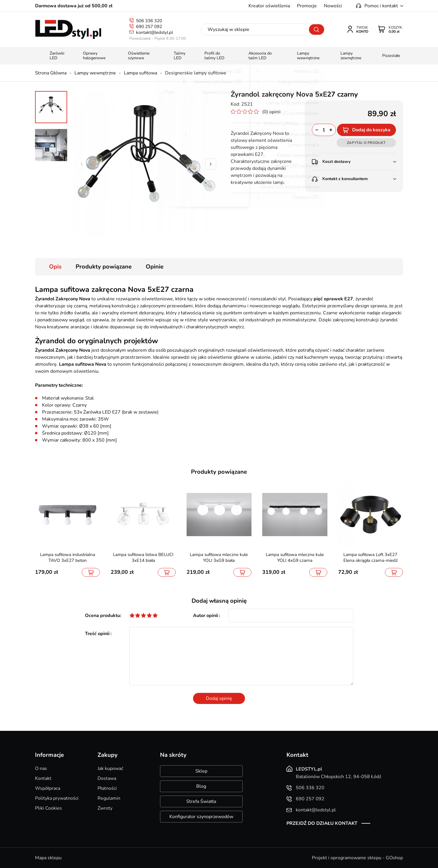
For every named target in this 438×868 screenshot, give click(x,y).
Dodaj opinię (219, 698)
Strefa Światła (201, 801)
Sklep (201, 771)
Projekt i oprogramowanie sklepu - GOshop (357, 858)
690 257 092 (149, 27)
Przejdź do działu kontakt (322, 823)
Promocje (307, 6)
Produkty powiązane (104, 267)
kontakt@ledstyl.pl (154, 32)
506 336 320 (149, 21)
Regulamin (109, 798)
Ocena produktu (102, 616)
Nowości (333, 6)
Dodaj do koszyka (371, 130)
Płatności (107, 788)
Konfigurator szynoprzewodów (201, 817)
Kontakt (43, 778)
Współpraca (48, 788)
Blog (201, 786)
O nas (41, 768)
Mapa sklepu (48, 858)
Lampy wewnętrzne (95, 73)
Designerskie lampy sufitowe (196, 73)
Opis (55, 267)
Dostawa (107, 778)
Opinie (155, 267)
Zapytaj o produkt (366, 143)
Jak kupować (110, 768)
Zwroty (105, 808)
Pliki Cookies (48, 808)
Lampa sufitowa (140, 73)
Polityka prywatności (57, 798)
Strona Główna (51, 73)
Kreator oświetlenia (269, 6)
